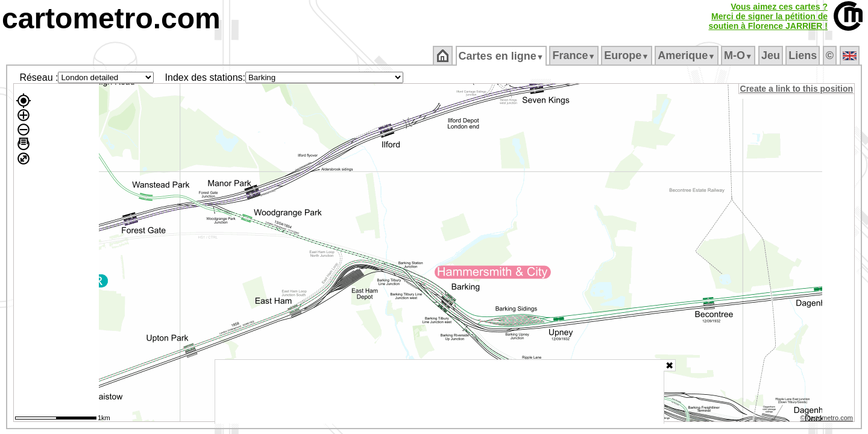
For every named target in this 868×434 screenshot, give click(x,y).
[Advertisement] (439, 392)
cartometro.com (111, 18)
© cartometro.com (828, 420)
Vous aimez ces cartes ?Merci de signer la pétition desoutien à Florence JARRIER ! (768, 16)
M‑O (739, 55)
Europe (627, 55)
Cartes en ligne (502, 56)
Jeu (771, 55)
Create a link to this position (797, 89)
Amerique (687, 55)
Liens (804, 55)
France (575, 55)
